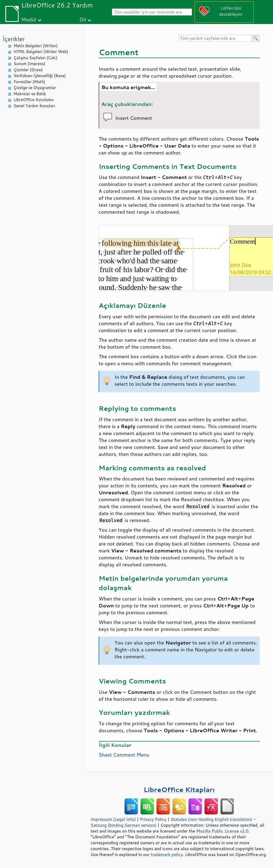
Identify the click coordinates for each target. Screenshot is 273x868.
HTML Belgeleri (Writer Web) (41, 52)
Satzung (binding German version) (124, 825)
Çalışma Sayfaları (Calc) (35, 58)
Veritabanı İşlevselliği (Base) (40, 76)
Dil (83, 19)
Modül (29, 19)
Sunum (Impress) (29, 64)
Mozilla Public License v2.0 (222, 831)
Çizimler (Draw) (28, 70)
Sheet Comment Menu (124, 755)
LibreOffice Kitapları (179, 789)
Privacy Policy (153, 819)
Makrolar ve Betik (30, 94)
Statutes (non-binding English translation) (211, 819)
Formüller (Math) (29, 82)
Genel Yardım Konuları (34, 106)
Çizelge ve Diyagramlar (35, 88)
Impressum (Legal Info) (113, 819)
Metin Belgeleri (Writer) (36, 46)
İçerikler (14, 39)
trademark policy (167, 854)
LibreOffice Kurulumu (34, 100)
